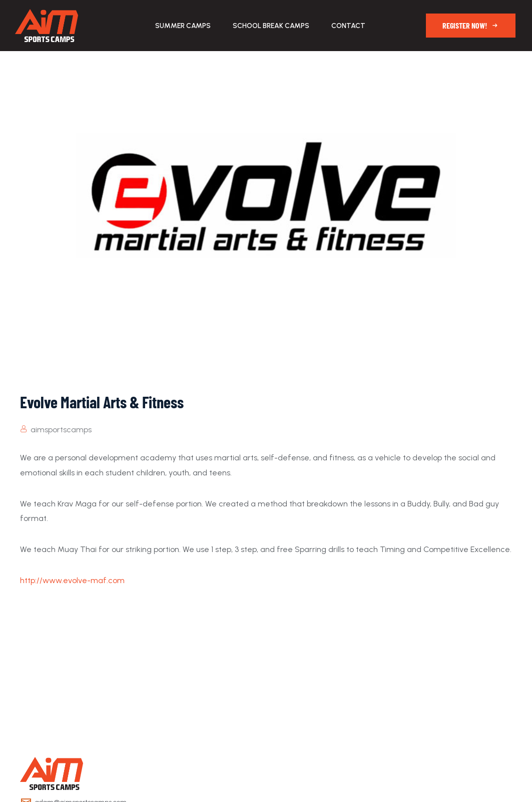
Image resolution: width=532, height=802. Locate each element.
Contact (348, 26)
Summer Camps (183, 26)
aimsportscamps (61, 430)
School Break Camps (271, 26)
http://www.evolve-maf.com (72, 580)
